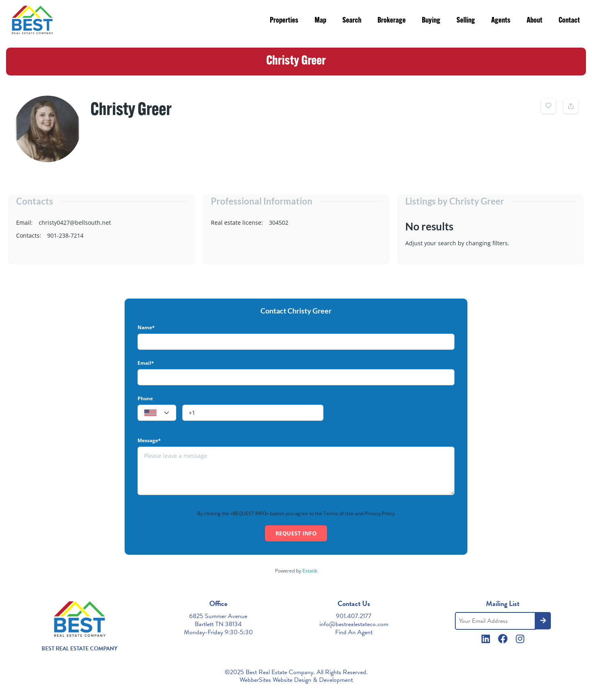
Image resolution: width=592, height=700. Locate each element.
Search (352, 21)
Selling (466, 21)
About (535, 21)
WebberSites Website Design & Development (296, 680)
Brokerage (392, 21)
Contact (569, 21)
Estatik (310, 571)
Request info (296, 533)
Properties (284, 21)
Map (320, 21)
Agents (501, 21)
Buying (431, 21)
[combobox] (157, 413)
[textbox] (157, 413)
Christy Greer (131, 111)
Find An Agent (354, 632)
